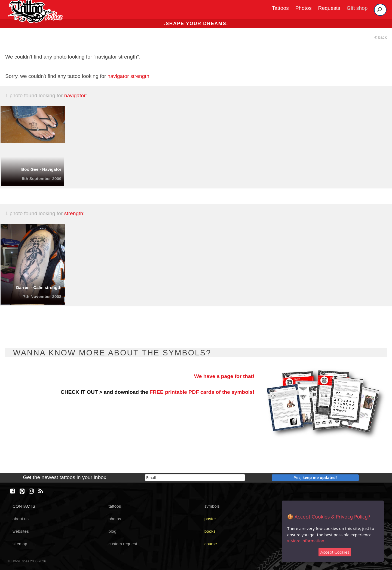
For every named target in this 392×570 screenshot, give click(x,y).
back (381, 37)
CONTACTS (24, 506)
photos (115, 519)
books (210, 531)
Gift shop (357, 8)
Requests (329, 8)
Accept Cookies (335, 552)
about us (21, 519)
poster (210, 519)
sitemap (20, 544)
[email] (195, 478)
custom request (123, 544)
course (211, 544)
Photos (304, 8)
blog (112, 531)
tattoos (115, 506)
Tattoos (280, 8)
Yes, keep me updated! (316, 478)
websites (21, 531)
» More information (306, 541)
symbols (212, 506)
